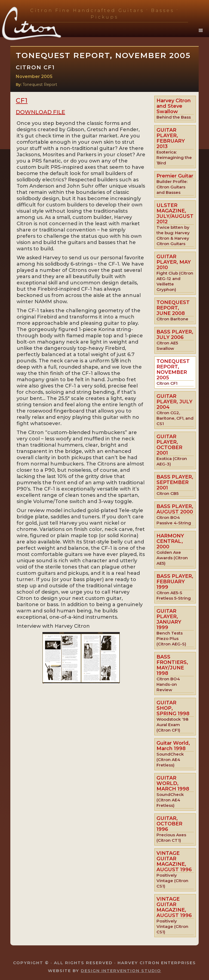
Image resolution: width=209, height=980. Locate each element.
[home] (38, 24)
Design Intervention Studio (121, 971)
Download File (40, 112)
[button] (201, 31)
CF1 (22, 101)
